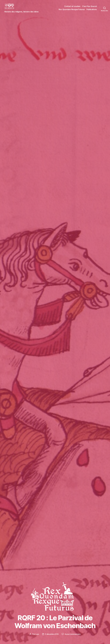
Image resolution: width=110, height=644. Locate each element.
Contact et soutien (72, 8)
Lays (37, 634)
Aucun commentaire (73, 634)
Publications (92, 11)
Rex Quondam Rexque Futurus (72, 11)
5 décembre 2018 (52, 634)
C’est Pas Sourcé (89, 8)
